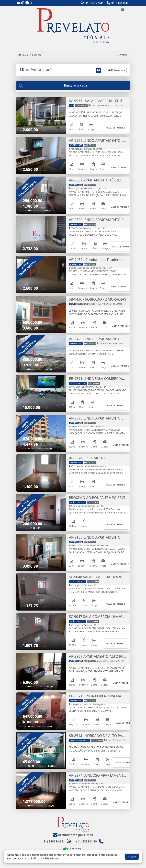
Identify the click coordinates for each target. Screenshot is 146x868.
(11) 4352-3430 (120, 3)
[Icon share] (19, 3)
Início (24, 55)
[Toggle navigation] (123, 10)
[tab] (73, 85)
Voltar (122, 55)
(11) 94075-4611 (94, 3)
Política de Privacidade (45, 858)
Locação (37, 55)
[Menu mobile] (73, 26)
